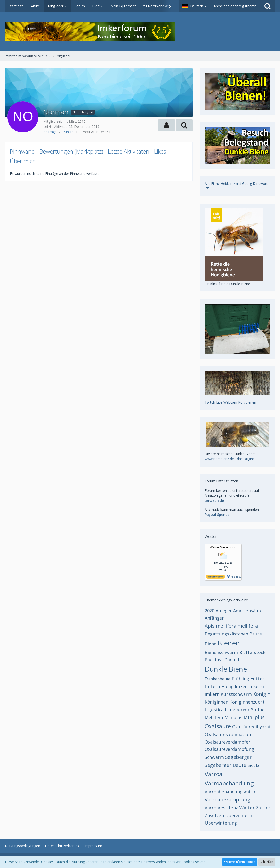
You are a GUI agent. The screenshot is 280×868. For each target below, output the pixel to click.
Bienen (229, 643)
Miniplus (233, 717)
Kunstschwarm (236, 694)
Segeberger (238, 757)
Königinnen (216, 702)
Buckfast (214, 660)
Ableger (224, 611)
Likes (160, 151)
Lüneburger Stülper (246, 709)
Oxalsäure (218, 726)
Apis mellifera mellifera (231, 626)
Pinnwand (22, 151)
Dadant (232, 660)
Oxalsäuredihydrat (251, 727)
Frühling (240, 679)
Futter (258, 678)
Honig (227, 686)
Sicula (254, 765)
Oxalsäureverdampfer (227, 742)
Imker (241, 686)
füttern (212, 686)
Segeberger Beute (225, 765)
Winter (247, 807)
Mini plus (254, 717)
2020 (210, 611)
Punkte (68, 132)
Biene (210, 644)
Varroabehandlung (229, 783)
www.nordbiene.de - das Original (230, 459)
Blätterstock (252, 652)
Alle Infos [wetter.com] (234, 577)
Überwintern (239, 815)
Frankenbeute (218, 679)
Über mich (23, 161)
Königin (262, 694)
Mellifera (214, 717)
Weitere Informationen (240, 862)
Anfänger (214, 618)
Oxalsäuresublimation (228, 734)
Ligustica (214, 709)
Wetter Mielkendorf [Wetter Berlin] (223, 547)
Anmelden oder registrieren (235, 6)
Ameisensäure (248, 611)
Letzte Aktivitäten (129, 151)
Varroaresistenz (221, 808)
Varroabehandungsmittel (231, 792)
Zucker (263, 808)
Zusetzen (214, 815)
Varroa (214, 774)
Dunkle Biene (226, 669)
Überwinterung (221, 823)
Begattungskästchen (226, 634)
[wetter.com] (215, 578)
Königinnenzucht (247, 702)
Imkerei (256, 686)
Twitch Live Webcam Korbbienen (230, 402)
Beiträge (50, 132)
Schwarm (214, 757)
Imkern (212, 694)
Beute (256, 634)
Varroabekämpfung (227, 799)
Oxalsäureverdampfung (229, 749)
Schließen (267, 862)
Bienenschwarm (221, 652)
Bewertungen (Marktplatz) (71, 151)
